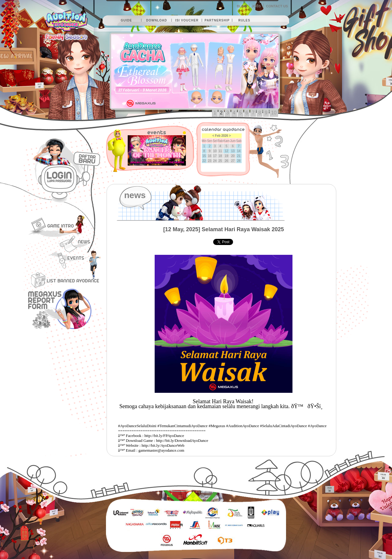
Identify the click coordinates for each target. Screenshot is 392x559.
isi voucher (187, 20)
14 (239, 151)
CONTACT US (277, 6)
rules (244, 20)
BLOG (242, 6)
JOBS (256, 6)
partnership (217, 20)
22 (204, 161)
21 (239, 156)
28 (239, 161)
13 (233, 151)
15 (204, 156)
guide (126, 20)
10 (274, 113)
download (156, 20)
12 (226, 151)
